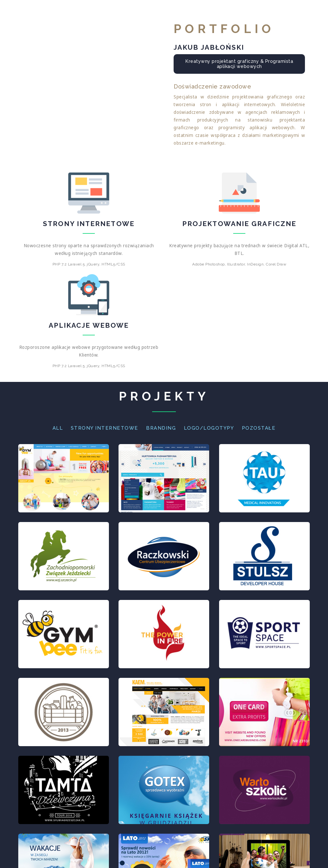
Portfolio (246, 12)
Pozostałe (259, 428)
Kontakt (290, 12)
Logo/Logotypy (209, 428)
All (58, 428)
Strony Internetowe (105, 428)
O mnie (206, 12)
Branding (161, 428)
